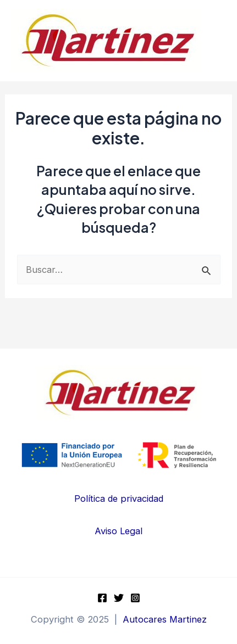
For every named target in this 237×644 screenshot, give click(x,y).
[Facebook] (102, 598)
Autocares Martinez (165, 619)
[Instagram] (135, 598)
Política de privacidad (119, 499)
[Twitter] (119, 598)
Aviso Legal (118, 531)
